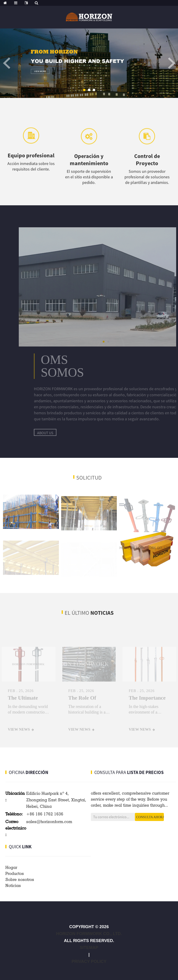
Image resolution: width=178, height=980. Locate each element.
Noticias (13, 885)
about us (68, 433)
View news (19, 735)
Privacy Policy (89, 961)
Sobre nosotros (20, 879)
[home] (5, 3)
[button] (84, 90)
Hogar (11, 867)
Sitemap (89, 948)
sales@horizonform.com (49, 822)
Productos (15, 873)
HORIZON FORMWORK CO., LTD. (89, 934)
